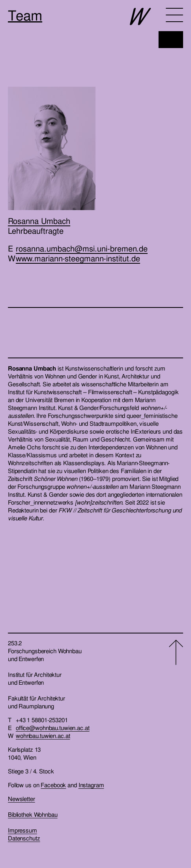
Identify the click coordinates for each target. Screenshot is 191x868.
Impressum (22, 831)
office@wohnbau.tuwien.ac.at (53, 728)
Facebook (53, 785)
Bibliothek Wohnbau (33, 815)
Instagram (91, 785)
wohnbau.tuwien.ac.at (43, 736)
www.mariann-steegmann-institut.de (78, 259)
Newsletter (22, 799)
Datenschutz (24, 838)
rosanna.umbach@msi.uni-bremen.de (82, 249)
